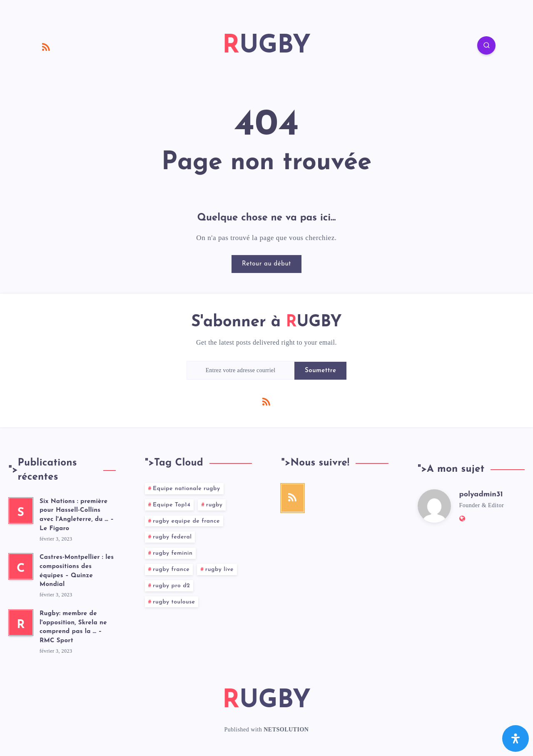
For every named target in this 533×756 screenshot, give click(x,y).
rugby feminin (173, 553)
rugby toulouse (174, 602)
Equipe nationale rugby (186, 489)
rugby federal (172, 537)
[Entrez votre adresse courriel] (241, 370)
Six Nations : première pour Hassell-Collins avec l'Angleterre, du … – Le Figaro (77, 515)
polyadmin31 (481, 494)
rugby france (171, 570)
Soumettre (320, 371)
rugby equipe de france (186, 521)
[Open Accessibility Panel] (516, 738)
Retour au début (266, 264)
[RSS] (46, 47)
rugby (214, 505)
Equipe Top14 (172, 505)
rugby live (219, 570)
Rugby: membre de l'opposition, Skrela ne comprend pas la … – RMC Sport (73, 627)
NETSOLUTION (286, 730)
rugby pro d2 (171, 586)
